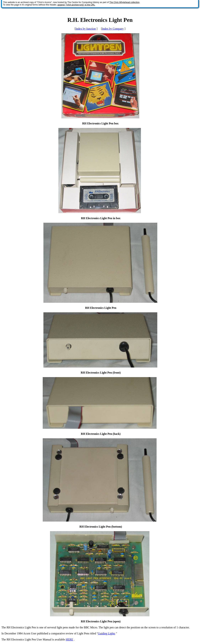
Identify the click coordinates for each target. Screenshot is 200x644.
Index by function (86, 29)
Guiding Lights (106, 633)
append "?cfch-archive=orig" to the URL (76, 5)
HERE (69, 639)
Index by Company (113, 29)
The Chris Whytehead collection (124, 2)
